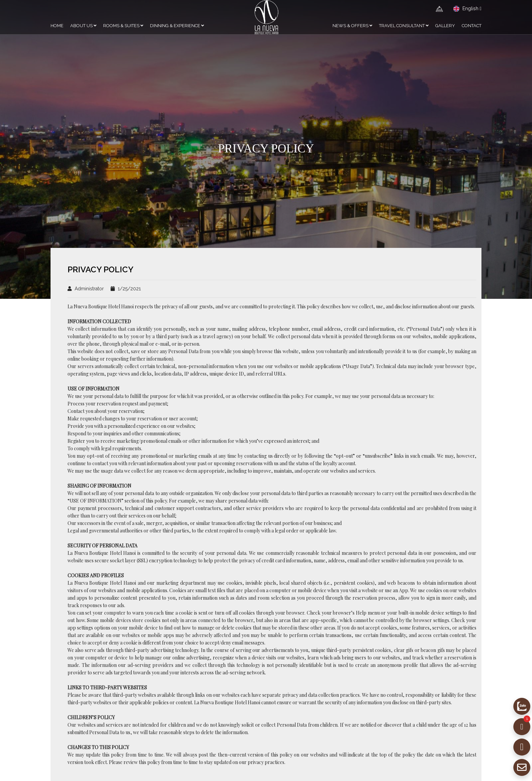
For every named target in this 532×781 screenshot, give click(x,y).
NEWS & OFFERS (352, 26)
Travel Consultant (404, 26)
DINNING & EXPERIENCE (177, 26)
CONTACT (472, 26)
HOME (57, 26)
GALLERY (445, 26)
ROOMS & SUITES (123, 26)
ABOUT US (83, 26)
